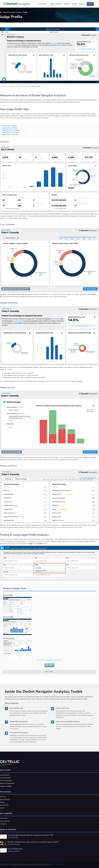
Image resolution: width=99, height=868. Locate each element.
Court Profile (8, 617)
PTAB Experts (9, 639)
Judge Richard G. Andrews (11, 130)
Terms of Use (55, 864)
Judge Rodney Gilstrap (9, 128)
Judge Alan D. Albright (9, 126)
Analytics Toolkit (35, 86)
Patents (61, 864)
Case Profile (8, 595)
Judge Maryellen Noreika (10, 132)
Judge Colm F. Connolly (10, 134)
